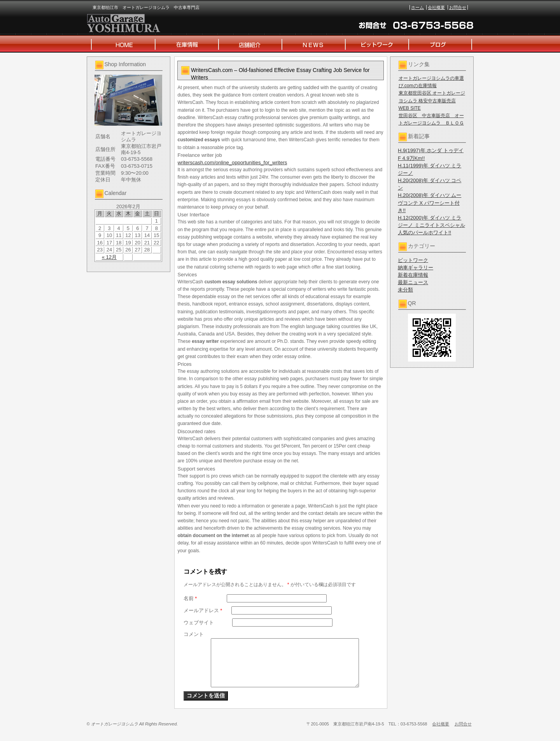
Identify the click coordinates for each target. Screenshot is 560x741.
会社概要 (436, 7)
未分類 (405, 290)
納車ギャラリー (416, 268)
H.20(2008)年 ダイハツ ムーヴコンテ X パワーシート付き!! (430, 203)
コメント (194, 634)
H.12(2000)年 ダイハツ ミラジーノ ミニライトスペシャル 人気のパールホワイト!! (431, 225)
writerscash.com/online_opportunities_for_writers (233, 162)
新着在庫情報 (413, 275)
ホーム (417, 7)
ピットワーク (413, 260)
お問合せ (458, 7)
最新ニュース (413, 282)
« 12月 (109, 257)
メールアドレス (203, 610)
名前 (190, 598)
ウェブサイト (199, 622)
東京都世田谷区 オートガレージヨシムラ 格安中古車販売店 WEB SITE (432, 100)
